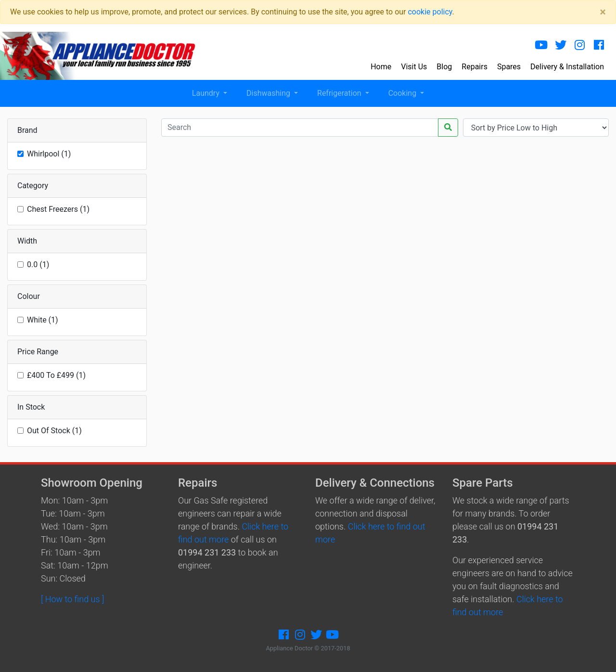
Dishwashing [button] (269, 93)
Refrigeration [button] (340, 93)
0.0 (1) (38, 265)
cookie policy (430, 12)
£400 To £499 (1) (56, 375)
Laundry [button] (207, 93)
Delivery (567, 67)
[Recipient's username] (300, 128)
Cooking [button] (403, 93)
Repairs (475, 67)
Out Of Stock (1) (54, 431)
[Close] (603, 12)
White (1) (43, 320)
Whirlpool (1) (49, 154)
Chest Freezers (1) (58, 209)
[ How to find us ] (72, 599)
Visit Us (414, 67)
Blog (444, 67)
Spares (509, 67)
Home (381, 67)
